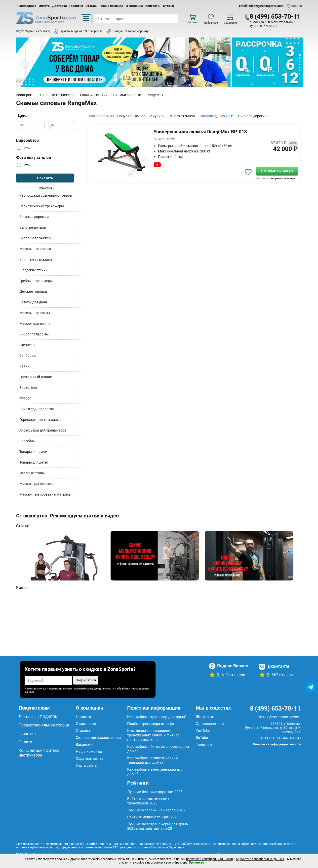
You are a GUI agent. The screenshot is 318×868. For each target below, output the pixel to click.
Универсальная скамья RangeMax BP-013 (200, 132)
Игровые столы (32, 473)
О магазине (134, 6)
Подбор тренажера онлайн (151, 724)
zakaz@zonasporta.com (279, 717)
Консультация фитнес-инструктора (39, 753)
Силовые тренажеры (36, 238)
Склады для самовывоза (98, 738)
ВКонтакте (205, 717)
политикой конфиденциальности (209, 859)
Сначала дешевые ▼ (217, 116)
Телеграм (204, 745)
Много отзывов (182, 116)
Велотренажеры (33, 227)
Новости (83, 717)
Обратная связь (90, 759)
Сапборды (28, 356)
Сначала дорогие (252, 116)
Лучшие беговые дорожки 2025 (155, 792)
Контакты (153, 6)
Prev (25, 64)
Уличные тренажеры (36, 259)
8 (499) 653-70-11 (275, 17)
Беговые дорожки (34, 217)
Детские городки (33, 291)
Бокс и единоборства (37, 409)
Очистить (47, 188)
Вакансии (84, 745)
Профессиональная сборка (44, 725)
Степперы (27, 345)
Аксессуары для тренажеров (43, 430)
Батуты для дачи (33, 302)
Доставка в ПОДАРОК (38, 717)
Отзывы (92, 6)
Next (222, 64)
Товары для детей (34, 462)
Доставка (60, 6)
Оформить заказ (277, 171)
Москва (296, 6)
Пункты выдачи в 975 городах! (81, 31)
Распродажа (27, 6)
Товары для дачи (33, 452)
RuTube (202, 738)
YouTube (203, 731)
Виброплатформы (34, 334)
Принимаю (197, 863)
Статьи (168, 6)
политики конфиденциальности (94, 689)
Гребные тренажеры (36, 281)
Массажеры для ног (36, 324)
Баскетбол (28, 388)
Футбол (25, 398)
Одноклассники (210, 724)
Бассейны (27, 441)
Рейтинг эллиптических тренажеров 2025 (148, 801)
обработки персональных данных (260, 859)
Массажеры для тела (37, 484)
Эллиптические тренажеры (42, 206)
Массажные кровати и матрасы (45, 494)
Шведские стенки (33, 270)
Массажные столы (35, 313)
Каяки (24, 366)
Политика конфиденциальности (277, 744)
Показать (45, 178)
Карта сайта (86, 765)
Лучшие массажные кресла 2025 (156, 810)
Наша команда (112, 6)
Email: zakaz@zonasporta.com (261, 6)
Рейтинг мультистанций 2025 (153, 817)
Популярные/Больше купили (141, 116)
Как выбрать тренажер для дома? (157, 717)
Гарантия (76, 6)
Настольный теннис (36, 377)
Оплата (44, 6)
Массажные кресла (35, 249)
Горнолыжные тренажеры (41, 420)
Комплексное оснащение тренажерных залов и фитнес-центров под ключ (154, 735)
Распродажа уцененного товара (46, 195)
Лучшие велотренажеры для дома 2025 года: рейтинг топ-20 (158, 826)
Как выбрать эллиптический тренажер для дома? (153, 760)
